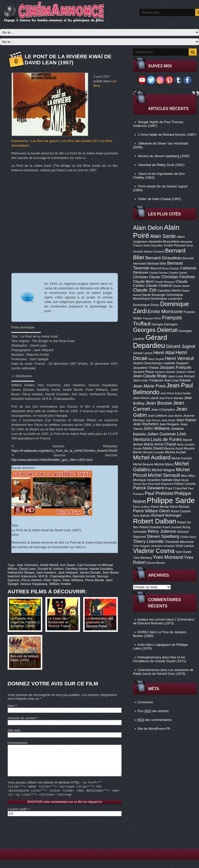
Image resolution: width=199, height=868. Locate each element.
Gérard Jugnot (181, 346)
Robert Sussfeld (172, 527)
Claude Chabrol (159, 286)
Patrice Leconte (185, 484)
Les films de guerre (45, 141)
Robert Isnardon (151, 527)
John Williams (157, 428)
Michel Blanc (164, 464)
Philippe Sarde (171, 500)
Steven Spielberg (163, 536)
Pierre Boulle (94, 580)
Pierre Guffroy (141, 507)
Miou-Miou (188, 476)
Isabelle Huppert (176, 363)
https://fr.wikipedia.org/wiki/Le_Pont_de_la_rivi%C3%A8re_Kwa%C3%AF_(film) (69, 451)
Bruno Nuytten (171, 268)
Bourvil (156, 268)
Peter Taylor (52, 580)
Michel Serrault (164, 475)
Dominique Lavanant (166, 299)
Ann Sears (68, 565)
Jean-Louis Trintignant (148, 380)
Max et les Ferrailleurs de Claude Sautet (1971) (159, 659)
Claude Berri (143, 282)
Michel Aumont (181, 458)
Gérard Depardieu (150, 341)
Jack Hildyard (68, 572)
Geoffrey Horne (76, 569)
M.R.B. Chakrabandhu (55, 576)
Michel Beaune (143, 464)
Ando (141, 645)
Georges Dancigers (165, 324)
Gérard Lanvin (143, 353)
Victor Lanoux (185, 546)
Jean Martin (175, 416)
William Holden (60, 584)
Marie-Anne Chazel (160, 444)
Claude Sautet (181, 286)
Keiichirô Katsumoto (22, 576)
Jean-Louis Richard (181, 376)
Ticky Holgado (141, 546)
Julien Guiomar (162, 434)
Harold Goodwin (101, 569)
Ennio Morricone (165, 311)
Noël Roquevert (164, 484)
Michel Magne (163, 470)
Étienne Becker (156, 563)
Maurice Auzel (173, 449)
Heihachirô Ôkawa (21, 572)
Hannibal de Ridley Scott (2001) (161, 165)
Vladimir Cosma (154, 551)
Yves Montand (168, 557)
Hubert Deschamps (148, 363)
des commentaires (155, 720)
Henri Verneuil (179, 358)
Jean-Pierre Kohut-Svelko (176, 393)
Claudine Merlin (169, 290)
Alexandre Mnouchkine (164, 242)
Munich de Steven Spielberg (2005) (164, 156)
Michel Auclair (176, 452)
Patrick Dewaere (149, 488)
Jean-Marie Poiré (149, 386)
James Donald (90, 572)
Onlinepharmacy (149, 657)
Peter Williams (73, 580)
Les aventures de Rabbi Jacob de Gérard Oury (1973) (163, 672)
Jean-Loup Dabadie (177, 380)
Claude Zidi (145, 290)
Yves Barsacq (142, 558)
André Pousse (175, 245)
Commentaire (17, 743)
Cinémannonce (148, 670)
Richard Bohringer (166, 515)
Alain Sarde (163, 236)
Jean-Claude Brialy (150, 376)
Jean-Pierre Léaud (146, 398)
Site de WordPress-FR (154, 729)
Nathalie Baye (171, 480)
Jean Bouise (159, 403)
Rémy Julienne (162, 531)
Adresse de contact (23, 718)
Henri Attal (164, 353)
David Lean (27, 569)
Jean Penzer (153, 420)
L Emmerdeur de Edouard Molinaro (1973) (164, 621)
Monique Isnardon (147, 480)
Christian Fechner (178, 277)
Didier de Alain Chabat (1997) (160, 199)
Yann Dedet (183, 552)
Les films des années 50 (79, 141)
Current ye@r (19, 817)
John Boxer (110, 572)
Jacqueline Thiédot (146, 368)
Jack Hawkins (46, 572)
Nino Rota (148, 484)
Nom (12, 706)
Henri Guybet (156, 359)
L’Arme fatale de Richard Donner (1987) (167, 135)
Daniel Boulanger (154, 295)
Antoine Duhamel (154, 251)
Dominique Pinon (146, 305)
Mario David (153, 448)
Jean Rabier (186, 420)
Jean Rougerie (169, 424)
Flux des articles (153, 711)
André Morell (49, 565)
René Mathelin (142, 516)
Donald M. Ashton (51, 569)
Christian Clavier (147, 277)
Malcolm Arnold (84, 576)
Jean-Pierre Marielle (171, 398)
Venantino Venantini (163, 546)
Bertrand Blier (157, 264)
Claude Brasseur (165, 282)
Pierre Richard (180, 507)
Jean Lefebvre (158, 416)
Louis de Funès (166, 439)
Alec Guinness (28, 565)
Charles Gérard (178, 273)
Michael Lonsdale (154, 452)
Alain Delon (148, 228)
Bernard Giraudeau (163, 258)
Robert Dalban (155, 521)
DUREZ (143, 632)
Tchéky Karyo (188, 537)
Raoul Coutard (181, 511)
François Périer (152, 318)
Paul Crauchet (176, 488)
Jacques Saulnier (165, 372)
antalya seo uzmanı (152, 619)
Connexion (145, 702)
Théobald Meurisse (179, 542)
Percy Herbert (31, 580)
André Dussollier (153, 245)
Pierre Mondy (160, 507)
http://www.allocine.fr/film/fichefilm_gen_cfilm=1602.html (52, 460)
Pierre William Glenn (152, 511)
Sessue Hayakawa (34, 584)
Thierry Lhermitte (148, 541)
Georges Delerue (155, 330)
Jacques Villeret (186, 372)
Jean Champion (163, 410)
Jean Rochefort (146, 424)
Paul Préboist (159, 493)
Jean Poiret (168, 420)
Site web (14, 730)
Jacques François (175, 367)
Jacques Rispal (143, 372)
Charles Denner (158, 273)
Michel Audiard (152, 457)
